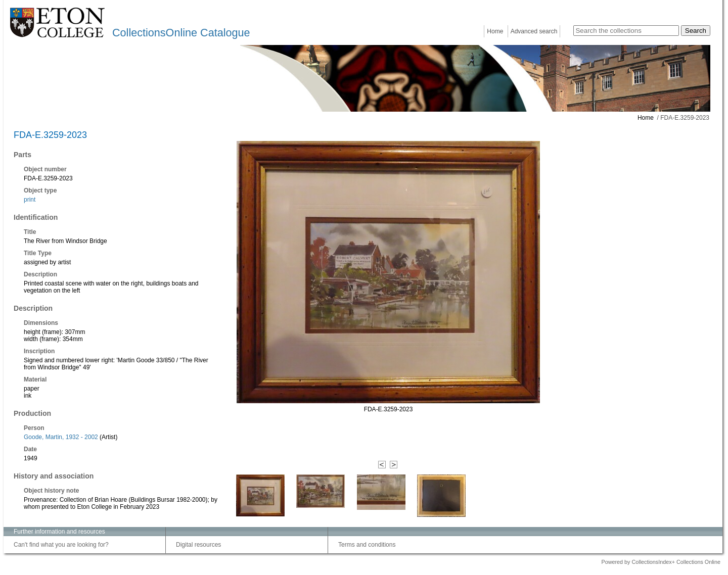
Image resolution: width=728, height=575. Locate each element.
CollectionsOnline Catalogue (181, 33)
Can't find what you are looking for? (61, 545)
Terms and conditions (367, 545)
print (30, 200)
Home (495, 31)
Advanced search (534, 31)
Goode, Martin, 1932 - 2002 (61, 437)
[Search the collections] (626, 31)
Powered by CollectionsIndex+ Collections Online (661, 562)
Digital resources (198, 545)
